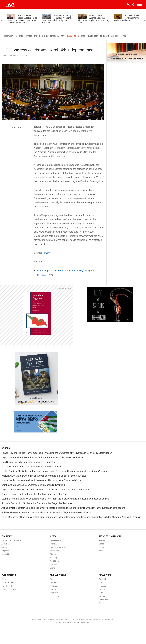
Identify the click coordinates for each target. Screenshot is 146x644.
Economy (44, 36)
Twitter (101, 583)
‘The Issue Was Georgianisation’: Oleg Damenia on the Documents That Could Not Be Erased (22, 19)
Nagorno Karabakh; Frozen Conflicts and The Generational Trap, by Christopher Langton (46, 490)
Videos (81, 619)
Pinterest (102, 603)
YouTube (102, 589)
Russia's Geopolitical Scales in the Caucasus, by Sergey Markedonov (37, 503)
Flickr (101, 593)
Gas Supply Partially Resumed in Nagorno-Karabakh (28, 462)
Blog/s (101, 551)
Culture (4, 547)
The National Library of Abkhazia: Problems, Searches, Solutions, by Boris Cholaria (58, 19)
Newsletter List (56, 583)
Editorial (105, 36)
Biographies (6, 554)
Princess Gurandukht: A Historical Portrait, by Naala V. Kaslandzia (130, 18)
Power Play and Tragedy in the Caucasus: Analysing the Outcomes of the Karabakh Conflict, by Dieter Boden (57, 453)
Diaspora (54, 36)
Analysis (102, 540)
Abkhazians (6, 544)
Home (34, 619)
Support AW (55, 596)
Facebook (102, 579)
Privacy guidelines (57, 619)
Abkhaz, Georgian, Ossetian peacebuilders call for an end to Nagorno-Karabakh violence (46, 512)
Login (128, 4)
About (52, 579)
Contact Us (54, 593)
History (101, 547)
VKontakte (103, 596)
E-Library (5, 579)
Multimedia (93, 36)
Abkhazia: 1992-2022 (9, 589)
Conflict (102, 544)
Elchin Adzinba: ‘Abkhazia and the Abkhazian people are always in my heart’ (94, 19)
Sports (82, 36)
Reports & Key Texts (58, 547)
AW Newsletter (119, 36)
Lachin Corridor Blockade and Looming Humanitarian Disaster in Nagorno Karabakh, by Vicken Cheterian (55, 471)
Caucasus (71, 36)
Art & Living (54, 561)
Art (63, 36)
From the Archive (8, 586)
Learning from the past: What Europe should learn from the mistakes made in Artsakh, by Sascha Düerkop (55, 499)
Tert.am (46, 253)
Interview (9, 36)
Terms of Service (43, 619)
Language (5, 551)
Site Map (53, 589)
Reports (19, 36)
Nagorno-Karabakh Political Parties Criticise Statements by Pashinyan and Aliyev (42, 457)
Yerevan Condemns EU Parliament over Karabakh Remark (31, 467)
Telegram (102, 586)
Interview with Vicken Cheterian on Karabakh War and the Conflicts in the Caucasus (44, 476)
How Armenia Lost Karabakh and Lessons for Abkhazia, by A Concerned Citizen (42, 480)
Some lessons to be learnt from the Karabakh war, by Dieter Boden (35, 494)
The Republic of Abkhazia (11, 540)
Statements (31, 36)
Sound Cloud (104, 600)
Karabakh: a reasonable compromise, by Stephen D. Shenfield (33, 485)
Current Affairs (55, 540)
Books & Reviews (8, 583)
